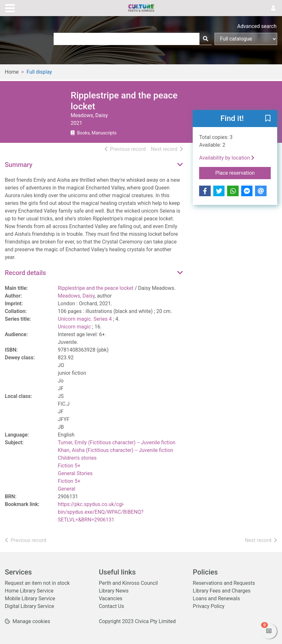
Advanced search (257, 26)
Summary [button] (19, 165)
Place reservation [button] (243, 172)
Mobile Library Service (30, 598)
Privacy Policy (209, 606)
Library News (114, 591)
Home (12, 72)
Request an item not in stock (37, 583)
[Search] (206, 39)
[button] (268, 119)
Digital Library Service (30, 606)
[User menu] (273, 8)
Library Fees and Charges (222, 591)
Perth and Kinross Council (128, 583)
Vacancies (111, 598)
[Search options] (246, 39)
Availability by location (227, 158)
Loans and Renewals (216, 598)
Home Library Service (29, 591)
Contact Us (112, 606)
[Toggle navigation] (10, 7)
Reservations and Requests (224, 583)
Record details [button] (25, 273)
